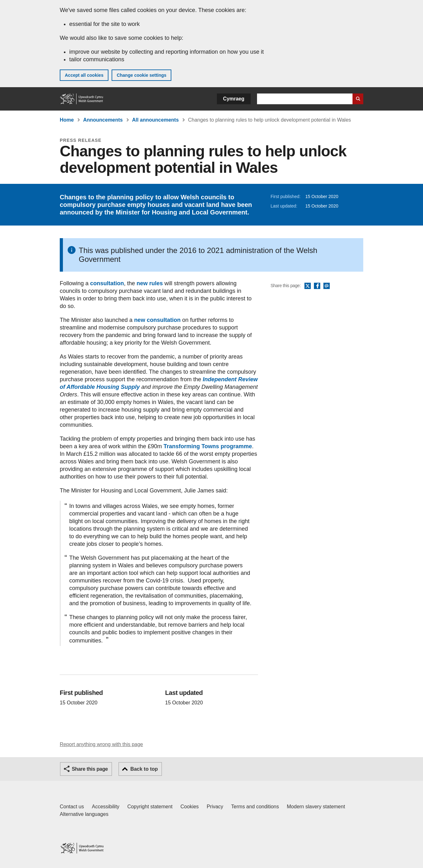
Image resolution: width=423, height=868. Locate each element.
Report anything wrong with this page (101, 744)
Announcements (103, 120)
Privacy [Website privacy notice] (215, 807)
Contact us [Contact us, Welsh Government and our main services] (72, 807)
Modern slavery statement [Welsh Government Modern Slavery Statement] (316, 807)
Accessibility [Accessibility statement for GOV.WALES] (105, 807)
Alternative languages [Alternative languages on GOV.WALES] (84, 814)
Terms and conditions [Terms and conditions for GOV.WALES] (255, 807)
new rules (150, 283)
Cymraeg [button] (234, 99)
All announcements (156, 120)
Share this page (90, 769)
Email (327, 286)
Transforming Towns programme (208, 446)
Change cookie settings (141, 75)
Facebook (317, 286)
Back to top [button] (144, 769)
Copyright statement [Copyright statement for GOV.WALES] (150, 807)
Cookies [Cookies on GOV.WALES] (190, 807)
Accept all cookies (84, 75)
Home (67, 120)
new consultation (157, 320)
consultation (107, 283)
